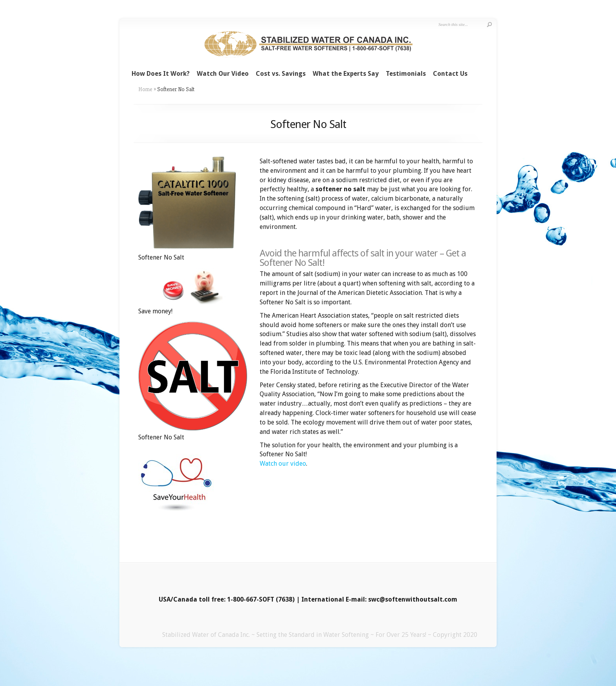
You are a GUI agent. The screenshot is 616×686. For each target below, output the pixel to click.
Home (145, 89)
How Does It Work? (161, 74)
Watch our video (283, 464)
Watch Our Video (223, 74)
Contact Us (450, 74)
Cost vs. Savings (281, 74)
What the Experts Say (346, 74)
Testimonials (406, 74)
